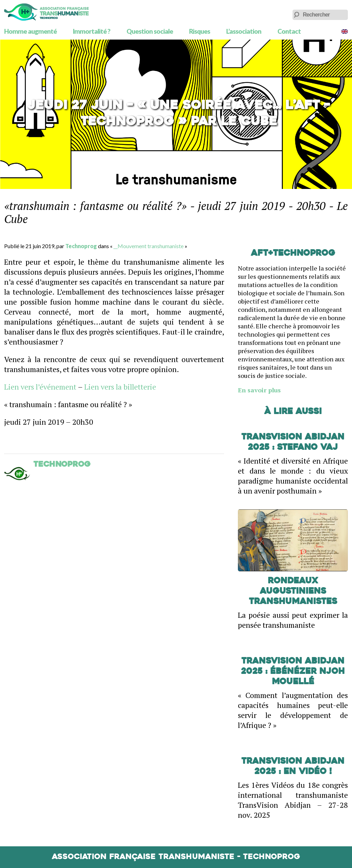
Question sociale (150, 31)
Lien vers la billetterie (120, 387)
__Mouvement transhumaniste (148, 246)
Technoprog (81, 246)
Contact (289, 31)
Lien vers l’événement (40, 387)
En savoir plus (259, 390)
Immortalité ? (92, 31)
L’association (244, 31)
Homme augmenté (30, 31)
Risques (200, 31)
